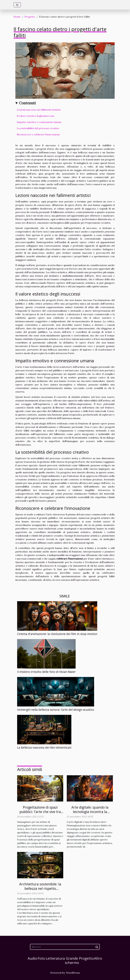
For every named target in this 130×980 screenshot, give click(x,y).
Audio (32, 958)
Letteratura (55, 958)
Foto (41, 958)
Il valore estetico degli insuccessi (35, 116)
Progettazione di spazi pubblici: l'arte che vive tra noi (40, 812)
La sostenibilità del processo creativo (38, 128)
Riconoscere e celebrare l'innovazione (38, 134)
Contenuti (27, 103)
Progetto (30, 17)
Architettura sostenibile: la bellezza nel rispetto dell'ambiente (40, 888)
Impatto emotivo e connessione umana (39, 122)
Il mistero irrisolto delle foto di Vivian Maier (46, 672)
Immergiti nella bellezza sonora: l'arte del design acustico (56, 710)
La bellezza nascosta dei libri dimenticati (44, 747)
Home (17, 17)
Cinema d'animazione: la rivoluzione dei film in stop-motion (57, 634)
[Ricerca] (65, 947)
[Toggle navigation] (17, 5)
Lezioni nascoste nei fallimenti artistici (39, 110)
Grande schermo (72, 960)
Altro (98, 958)
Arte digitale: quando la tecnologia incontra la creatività (90, 812)
